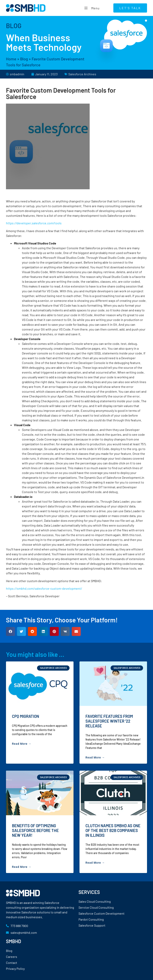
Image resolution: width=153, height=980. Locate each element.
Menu (91, 8)
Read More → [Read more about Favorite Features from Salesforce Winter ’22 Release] (95, 757)
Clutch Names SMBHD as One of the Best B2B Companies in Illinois (113, 830)
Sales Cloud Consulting (95, 901)
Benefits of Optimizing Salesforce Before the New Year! (35, 830)
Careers (12, 957)
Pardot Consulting (91, 919)
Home (11, 59)
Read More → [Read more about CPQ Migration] (22, 744)
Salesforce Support (92, 925)
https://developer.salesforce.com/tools (34, 223)
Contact (12, 963)
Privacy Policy (15, 969)
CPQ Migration (25, 716)
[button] (10, 631)
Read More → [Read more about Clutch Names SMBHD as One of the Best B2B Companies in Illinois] (95, 863)
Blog (24, 59)
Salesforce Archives (82, 74)
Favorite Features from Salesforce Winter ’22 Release (109, 721)
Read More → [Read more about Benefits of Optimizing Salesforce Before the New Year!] (22, 867)
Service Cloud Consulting (96, 907)
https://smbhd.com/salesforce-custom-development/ (44, 588)
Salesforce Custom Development (102, 913)
